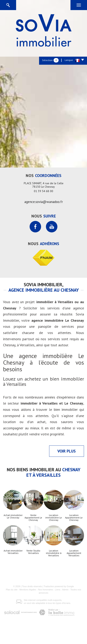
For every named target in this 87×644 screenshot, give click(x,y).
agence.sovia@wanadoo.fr (44, 202)
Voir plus (67, 451)
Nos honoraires (46, 590)
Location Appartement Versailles (74, 553)
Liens (58, 590)
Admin (65, 590)
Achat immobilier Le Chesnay (13, 516)
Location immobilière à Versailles (54, 553)
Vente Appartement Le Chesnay (33, 518)
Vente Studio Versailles (33, 552)
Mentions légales (28, 590)
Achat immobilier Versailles (13, 552)
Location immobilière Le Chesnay (54, 518)
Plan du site (12, 590)
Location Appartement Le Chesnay (74, 518)
